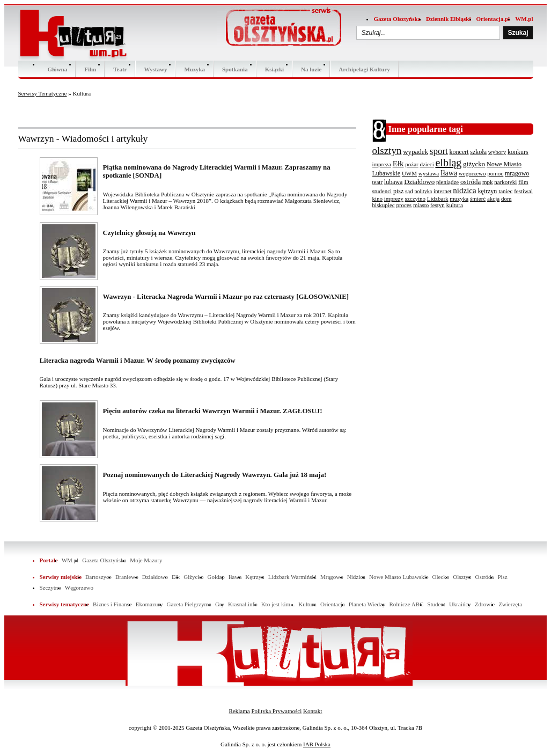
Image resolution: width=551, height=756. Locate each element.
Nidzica (356, 577)
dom (506, 199)
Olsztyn (462, 577)
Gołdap (216, 577)
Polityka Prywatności (276, 711)
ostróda (471, 182)
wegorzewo (472, 173)
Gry (220, 604)
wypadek (416, 152)
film (523, 182)
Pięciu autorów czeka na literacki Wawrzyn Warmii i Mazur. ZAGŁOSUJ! (213, 411)
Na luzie (311, 69)
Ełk (398, 164)
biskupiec (384, 205)
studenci (382, 191)
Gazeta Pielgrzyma (189, 604)
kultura (455, 205)
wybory (497, 152)
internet (443, 191)
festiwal (523, 191)
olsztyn (387, 151)
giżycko (474, 164)
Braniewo (127, 577)
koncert (459, 152)
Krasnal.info (243, 604)
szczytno (415, 199)
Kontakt (313, 711)
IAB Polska (317, 744)
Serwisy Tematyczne (43, 93)
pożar (412, 164)
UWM (409, 173)
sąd (409, 191)
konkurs (518, 152)
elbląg (448, 163)
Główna (58, 69)
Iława (449, 173)
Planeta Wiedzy (367, 604)
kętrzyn (487, 191)
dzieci (427, 164)
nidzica (464, 190)
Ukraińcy (460, 604)
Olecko (441, 577)
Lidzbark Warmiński (292, 577)
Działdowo (419, 182)
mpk (488, 182)
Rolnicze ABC (406, 604)
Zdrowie (485, 604)
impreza (382, 164)
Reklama (240, 711)
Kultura (307, 604)
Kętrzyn (255, 577)
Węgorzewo (79, 588)
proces (404, 205)
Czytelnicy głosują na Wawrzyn (149, 233)
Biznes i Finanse (112, 604)
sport (439, 151)
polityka (423, 191)
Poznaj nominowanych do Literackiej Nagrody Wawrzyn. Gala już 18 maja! (215, 475)
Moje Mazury (146, 560)
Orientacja (333, 604)
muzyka (459, 199)
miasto (421, 205)
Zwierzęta (510, 604)
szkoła (478, 152)
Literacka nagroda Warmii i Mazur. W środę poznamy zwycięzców (138, 361)
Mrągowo (332, 577)
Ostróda (485, 577)
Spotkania (235, 69)
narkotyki (505, 182)
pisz (398, 191)
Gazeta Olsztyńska (397, 19)
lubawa (394, 182)
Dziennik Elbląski (448, 19)
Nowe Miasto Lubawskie (399, 577)
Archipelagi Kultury (364, 69)
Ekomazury (149, 604)
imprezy (394, 199)
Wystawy (155, 69)
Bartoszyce (98, 577)
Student (436, 604)
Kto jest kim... (278, 604)
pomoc (495, 173)
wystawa (429, 173)
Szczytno (50, 588)
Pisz (502, 577)
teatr (378, 182)
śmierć (478, 199)
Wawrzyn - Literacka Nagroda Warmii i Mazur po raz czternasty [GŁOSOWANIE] (226, 297)
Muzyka (194, 69)
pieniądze (447, 182)
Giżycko (193, 577)
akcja (493, 199)
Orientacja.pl (493, 19)
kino (378, 199)
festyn (438, 205)
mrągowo (517, 173)
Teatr (120, 69)
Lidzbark (438, 199)
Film (90, 69)
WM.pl (524, 19)
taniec (505, 191)
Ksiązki (274, 69)
